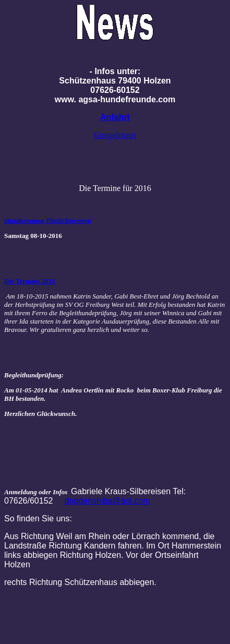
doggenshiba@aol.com (107, 501)
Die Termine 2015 (30, 281)
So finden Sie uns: (38, 518)
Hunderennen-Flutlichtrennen (48, 220)
